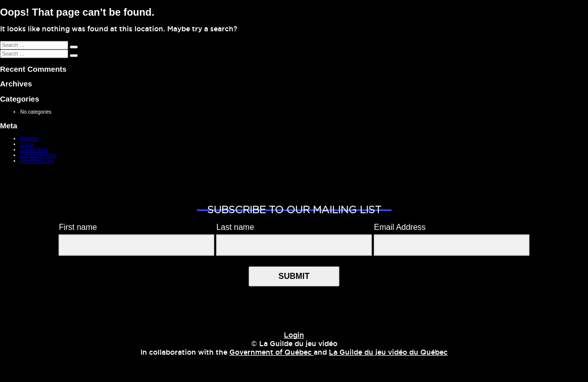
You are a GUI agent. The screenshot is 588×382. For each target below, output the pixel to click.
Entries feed (34, 150)
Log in (27, 144)
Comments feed (38, 155)
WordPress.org (37, 161)
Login (294, 336)
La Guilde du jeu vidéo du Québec (388, 353)
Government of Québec (272, 353)
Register (30, 139)
